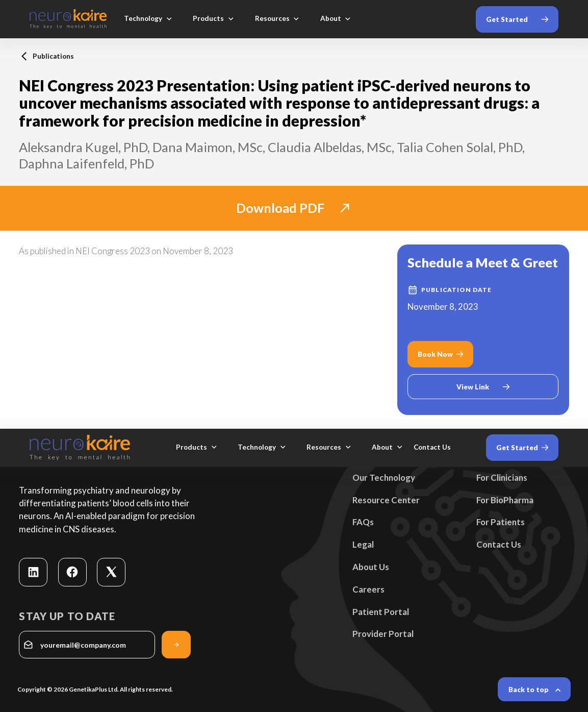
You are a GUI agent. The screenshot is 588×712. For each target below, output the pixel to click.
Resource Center (386, 500)
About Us (371, 567)
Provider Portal (383, 634)
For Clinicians (502, 477)
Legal (363, 544)
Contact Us (499, 544)
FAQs (363, 522)
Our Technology (384, 477)
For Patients (501, 522)
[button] (148, 19)
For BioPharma (505, 500)
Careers (368, 589)
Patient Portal (381, 612)
